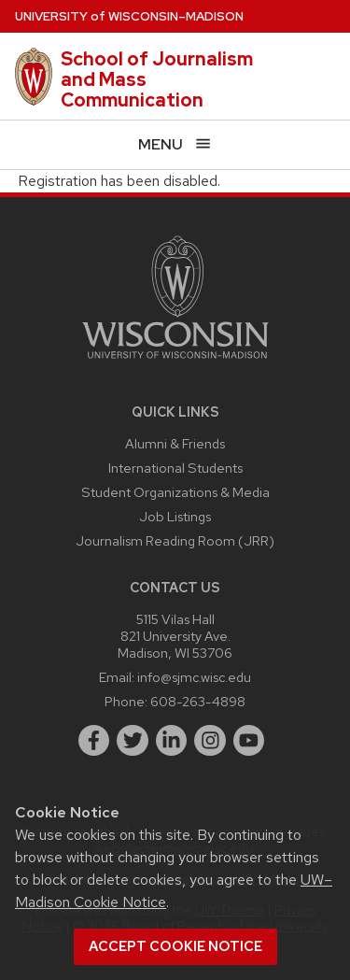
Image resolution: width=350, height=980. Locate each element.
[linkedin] (172, 741)
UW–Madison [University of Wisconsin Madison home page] (129, 16)
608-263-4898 (198, 701)
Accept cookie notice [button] (175, 946)
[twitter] (133, 741)
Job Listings (175, 516)
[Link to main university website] (175, 362)
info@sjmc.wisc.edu (194, 677)
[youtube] (249, 741)
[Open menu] (175, 144)
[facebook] (94, 741)
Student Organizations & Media (175, 492)
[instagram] (210, 741)
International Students (175, 468)
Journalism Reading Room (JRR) (175, 540)
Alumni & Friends (175, 443)
